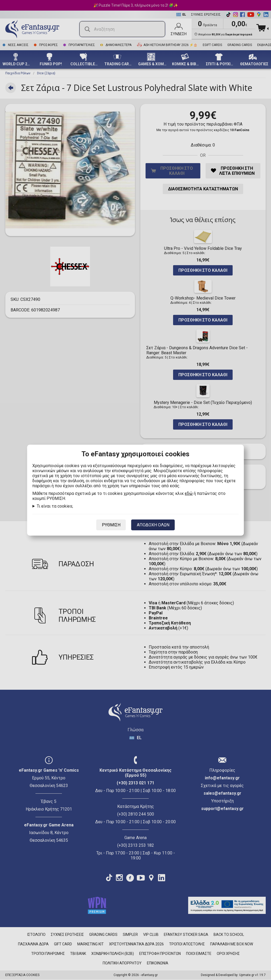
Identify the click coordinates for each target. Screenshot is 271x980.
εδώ (189, 493)
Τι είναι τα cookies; (55, 506)
